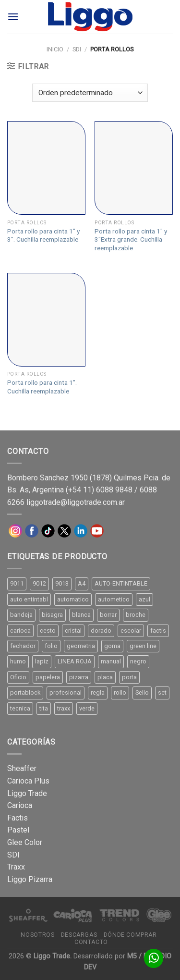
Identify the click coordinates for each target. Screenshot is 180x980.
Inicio (55, 49)
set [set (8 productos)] (162, 692)
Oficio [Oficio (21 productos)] (18, 677)
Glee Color (25, 842)
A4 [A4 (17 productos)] (82, 583)
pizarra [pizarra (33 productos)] (79, 677)
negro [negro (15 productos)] (138, 661)
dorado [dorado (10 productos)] (101, 631)
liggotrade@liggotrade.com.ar (76, 502)
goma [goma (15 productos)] (112, 646)
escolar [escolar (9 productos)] (131, 631)
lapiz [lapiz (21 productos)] (42, 661)
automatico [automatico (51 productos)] (73, 599)
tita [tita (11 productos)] (44, 708)
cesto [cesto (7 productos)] (48, 631)
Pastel (18, 830)
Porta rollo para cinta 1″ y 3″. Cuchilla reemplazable (43, 235)
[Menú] (13, 17)
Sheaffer (22, 768)
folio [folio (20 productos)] (51, 646)
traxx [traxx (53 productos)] (64, 708)
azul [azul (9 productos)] (144, 599)
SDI (77, 49)
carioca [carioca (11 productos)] (20, 631)
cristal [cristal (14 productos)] (73, 631)
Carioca (20, 805)
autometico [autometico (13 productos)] (114, 599)
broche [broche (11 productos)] (136, 615)
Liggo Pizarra (30, 879)
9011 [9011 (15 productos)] (17, 583)
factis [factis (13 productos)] (158, 631)
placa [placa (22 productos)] (105, 677)
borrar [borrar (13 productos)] (108, 615)
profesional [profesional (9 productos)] (66, 692)
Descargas (79, 935)
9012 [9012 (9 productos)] (39, 583)
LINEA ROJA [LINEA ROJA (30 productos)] (75, 661)
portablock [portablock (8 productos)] (25, 692)
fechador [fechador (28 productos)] (23, 646)
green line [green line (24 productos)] (143, 646)
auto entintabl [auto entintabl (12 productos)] (29, 599)
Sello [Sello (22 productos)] (142, 692)
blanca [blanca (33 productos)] (81, 615)
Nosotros (37, 935)
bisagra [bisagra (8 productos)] (52, 615)
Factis (18, 818)
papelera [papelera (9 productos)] (48, 677)
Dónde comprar (130, 935)
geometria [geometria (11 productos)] (81, 646)
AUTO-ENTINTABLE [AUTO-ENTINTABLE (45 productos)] (121, 583)
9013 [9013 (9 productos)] (62, 583)
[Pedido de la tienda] (90, 93)
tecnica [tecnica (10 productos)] (20, 708)
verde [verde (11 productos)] (87, 708)
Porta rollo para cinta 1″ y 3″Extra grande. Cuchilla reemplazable (131, 239)
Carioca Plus (28, 781)
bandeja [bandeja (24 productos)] (21, 615)
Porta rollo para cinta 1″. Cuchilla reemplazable (42, 387)
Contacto (91, 942)
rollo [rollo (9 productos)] (120, 692)
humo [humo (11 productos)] (18, 661)
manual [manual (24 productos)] (111, 661)
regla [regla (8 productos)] (98, 692)
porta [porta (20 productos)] (129, 677)
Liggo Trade (27, 793)
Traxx (16, 867)
